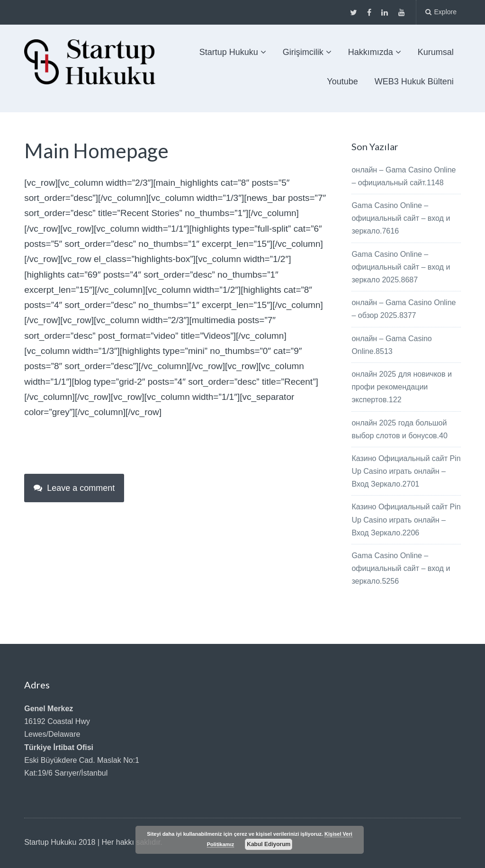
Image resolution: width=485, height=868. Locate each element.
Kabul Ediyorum (269, 844)
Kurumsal (436, 52)
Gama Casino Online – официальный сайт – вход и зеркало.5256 (401, 568)
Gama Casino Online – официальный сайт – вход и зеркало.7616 (401, 218)
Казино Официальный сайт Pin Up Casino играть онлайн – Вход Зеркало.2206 (406, 520)
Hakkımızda (371, 52)
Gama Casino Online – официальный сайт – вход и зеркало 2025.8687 (401, 267)
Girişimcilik (303, 52)
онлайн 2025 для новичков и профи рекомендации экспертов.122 (401, 387)
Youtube (342, 81)
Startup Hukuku (229, 52)
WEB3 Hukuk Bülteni (414, 81)
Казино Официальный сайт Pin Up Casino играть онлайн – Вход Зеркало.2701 (406, 471)
